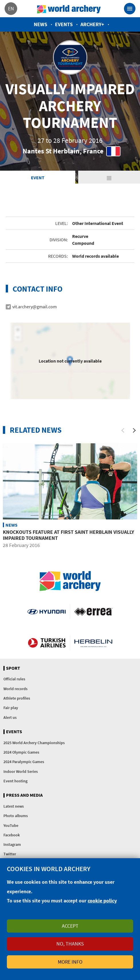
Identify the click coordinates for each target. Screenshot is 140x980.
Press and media (24, 795)
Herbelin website (93, 643)
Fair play (11, 708)
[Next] (134, 430)
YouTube (11, 825)
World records (15, 689)
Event (38, 178)
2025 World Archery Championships (34, 743)
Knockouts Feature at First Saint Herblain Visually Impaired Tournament (68, 535)
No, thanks (70, 944)
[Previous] (123, 430)
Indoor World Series (21, 771)
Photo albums (16, 816)
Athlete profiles (17, 698)
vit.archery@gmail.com (34, 307)
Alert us (10, 717)
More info (70, 962)
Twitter (10, 854)
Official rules (14, 679)
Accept (70, 926)
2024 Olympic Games (21, 752)
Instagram (12, 844)
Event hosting (15, 781)
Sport (13, 668)
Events (64, 24)
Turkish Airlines (47, 643)
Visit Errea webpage (93, 611)
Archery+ (92, 24)
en (11, 8)
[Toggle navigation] (130, 9)
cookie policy (102, 901)
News (41, 24)
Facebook (12, 835)
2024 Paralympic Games (24, 762)
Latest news (14, 806)
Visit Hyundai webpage (46, 611)
